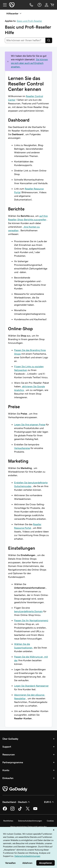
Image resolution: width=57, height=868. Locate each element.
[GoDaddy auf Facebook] (5, 810)
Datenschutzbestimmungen (30, 821)
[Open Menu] (4, 5)
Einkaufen (8, 778)
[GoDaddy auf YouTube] (35, 810)
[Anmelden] (47, 5)
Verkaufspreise (22, 448)
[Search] (49, 40)
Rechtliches (8, 821)
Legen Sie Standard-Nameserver (31, 686)
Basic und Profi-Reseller (29, 21)
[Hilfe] (39, 5)
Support (7, 747)
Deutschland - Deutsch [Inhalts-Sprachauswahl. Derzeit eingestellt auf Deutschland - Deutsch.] (16, 802)
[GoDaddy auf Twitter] (28, 810)
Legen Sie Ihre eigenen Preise (30, 424)
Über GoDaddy (10, 739)
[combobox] (25, 40)
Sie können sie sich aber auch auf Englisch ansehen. (29, 63)
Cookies (50, 821)
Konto (6, 770)
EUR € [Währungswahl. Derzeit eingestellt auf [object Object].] (49, 802)
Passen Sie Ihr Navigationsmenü (31, 620)
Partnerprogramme (13, 762)
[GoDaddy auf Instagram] (12, 810)
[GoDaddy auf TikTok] (20, 810)
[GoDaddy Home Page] (15, 789)
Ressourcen (9, 754)
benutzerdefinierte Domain (28, 611)
